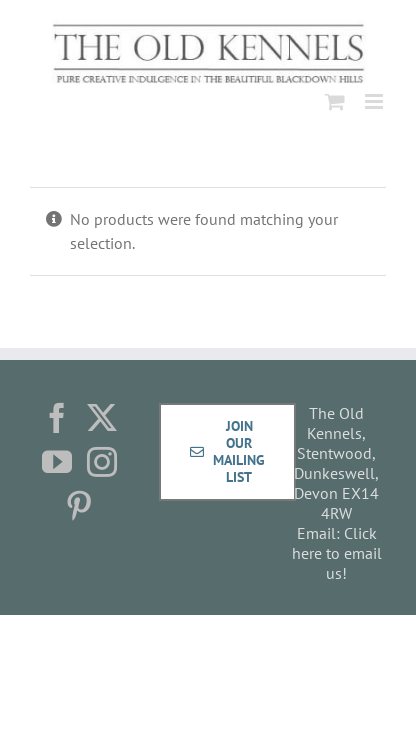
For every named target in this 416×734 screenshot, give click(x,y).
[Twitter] (102, 418)
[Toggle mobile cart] (335, 101)
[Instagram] (102, 462)
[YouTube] (57, 462)
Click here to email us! (337, 553)
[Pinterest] (79, 506)
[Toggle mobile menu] (375, 101)
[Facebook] (57, 418)
